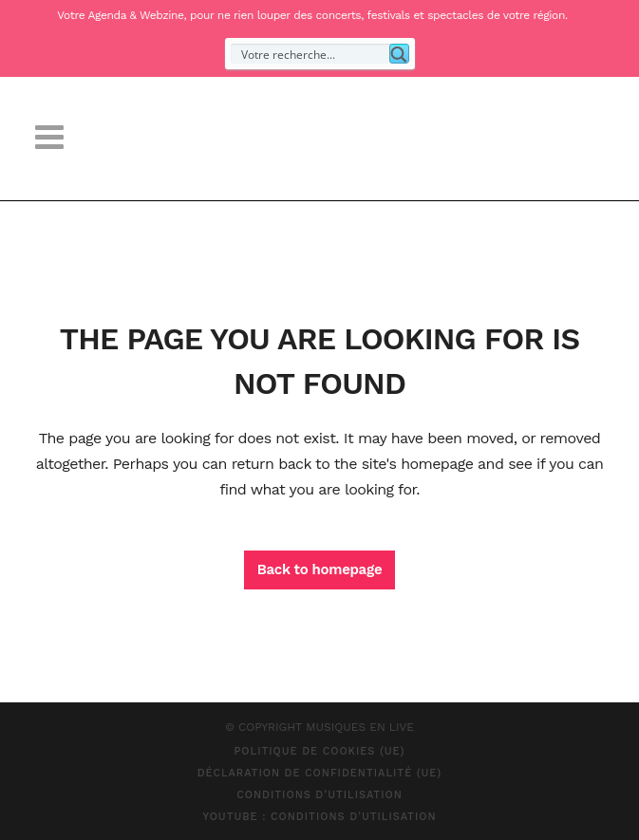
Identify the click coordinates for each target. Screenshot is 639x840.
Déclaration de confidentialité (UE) (320, 773)
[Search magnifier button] (399, 54)
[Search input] (311, 54)
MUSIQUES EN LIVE (360, 727)
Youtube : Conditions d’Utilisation (319, 817)
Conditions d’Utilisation (319, 795)
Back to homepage (320, 569)
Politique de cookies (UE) (319, 751)
